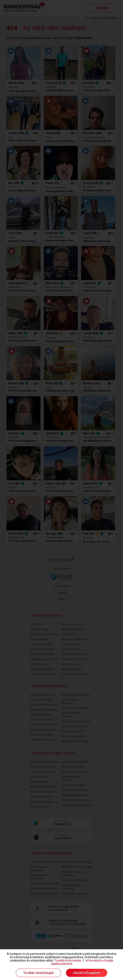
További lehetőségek (38, 973)
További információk (68, 960)
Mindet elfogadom (87, 973)
